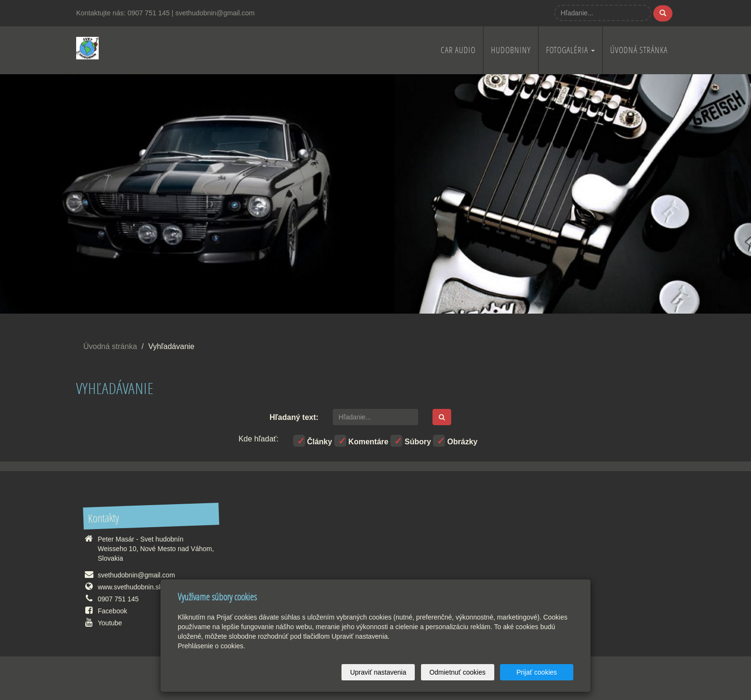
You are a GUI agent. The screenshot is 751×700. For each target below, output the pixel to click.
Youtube (110, 623)
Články (313, 441)
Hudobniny (511, 50)
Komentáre (361, 441)
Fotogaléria (570, 50)
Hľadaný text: (294, 417)
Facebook (112, 611)
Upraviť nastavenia (378, 672)
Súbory (411, 441)
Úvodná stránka (639, 50)
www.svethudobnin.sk (130, 587)
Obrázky (455, 441)
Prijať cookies (537, 672)
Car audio (458, 50)
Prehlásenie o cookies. (211, 646)
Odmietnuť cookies (457, 672)
